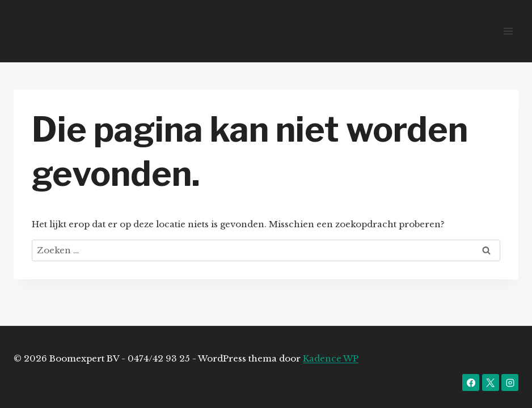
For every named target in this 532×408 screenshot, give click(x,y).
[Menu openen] (508, 31)
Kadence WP (331, 358)
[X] (491, 382)
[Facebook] (471, 382)
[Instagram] (510, 382)
